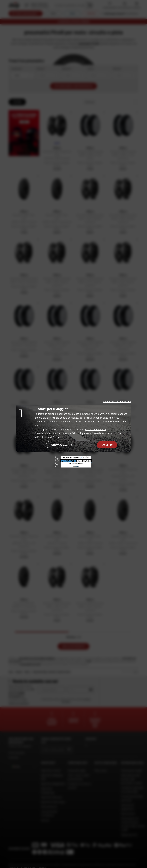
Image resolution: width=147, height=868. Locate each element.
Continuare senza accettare (117, 401)
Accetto (107, 445)
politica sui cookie (95, 429)
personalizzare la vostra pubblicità (102, 433)
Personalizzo (59, 445)
